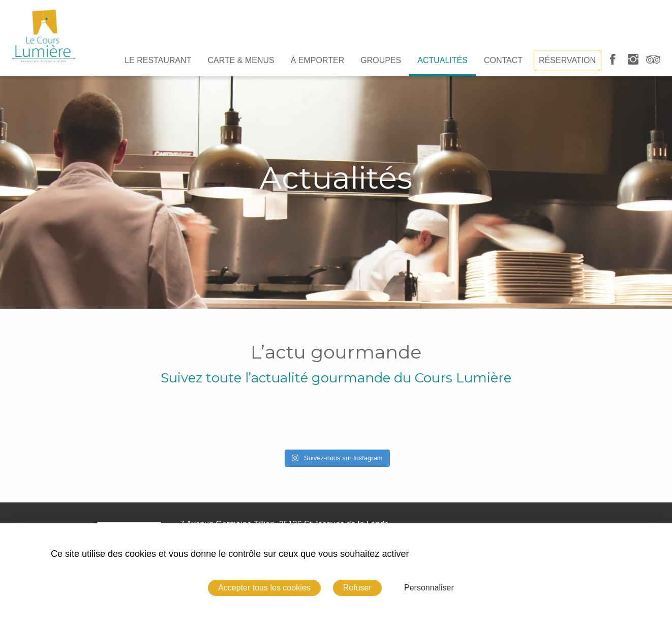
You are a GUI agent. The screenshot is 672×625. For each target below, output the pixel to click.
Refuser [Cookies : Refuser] (357, 588)
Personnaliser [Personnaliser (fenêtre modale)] (429, 588)
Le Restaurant (158, 60)
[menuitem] (158, 61)
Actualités (442, 60)
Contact (503, 60)
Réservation (567, 60)
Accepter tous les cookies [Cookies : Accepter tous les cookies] (264, 588)
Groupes (381, 60)
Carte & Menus (241, 60)
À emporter (318, 60)
